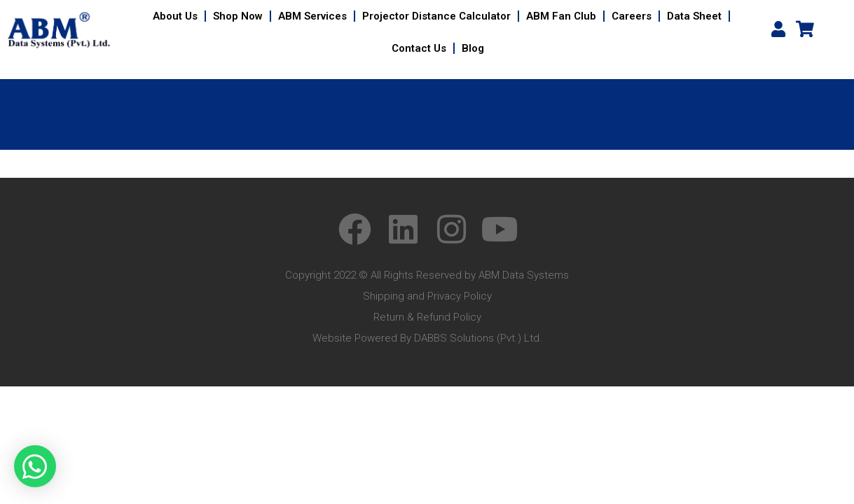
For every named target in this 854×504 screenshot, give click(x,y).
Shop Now (238, 16)
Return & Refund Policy (427, 317)
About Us (175, 16)
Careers (632, 16)
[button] (35, 466)
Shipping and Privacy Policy (427, 296)
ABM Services (312, 16)
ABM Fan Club (561, 16)
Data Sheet (694, 16)
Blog (473, 48)
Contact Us (419, 48)
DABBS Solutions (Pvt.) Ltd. (478, 338)
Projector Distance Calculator (436, 16)
